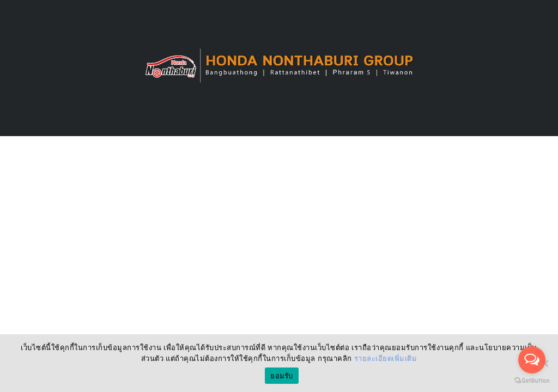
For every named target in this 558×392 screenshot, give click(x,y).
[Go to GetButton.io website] (532, 381)
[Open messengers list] (532, 360)
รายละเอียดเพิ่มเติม (386, 359)
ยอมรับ (281, 376)
